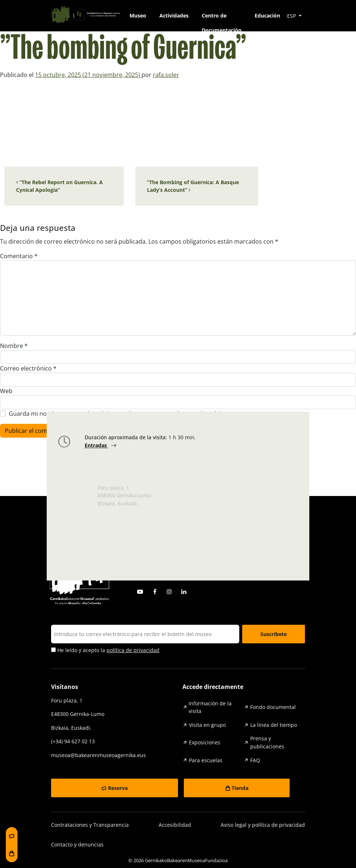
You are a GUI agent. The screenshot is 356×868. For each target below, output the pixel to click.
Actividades (174, 15)
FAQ (255, 760)
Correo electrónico (28, 368)
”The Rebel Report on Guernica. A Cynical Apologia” (59, 186)
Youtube (140, 592)
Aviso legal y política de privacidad (263, 825)
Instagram (169, 592)
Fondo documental (273, 707)
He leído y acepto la (105, 650)
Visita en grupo (207, 725)
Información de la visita (210, 707)
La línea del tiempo (274, 725)
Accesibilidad (175, 825)
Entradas (96, 447)
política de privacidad (133, 650)
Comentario (19, 256)
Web (6, 391)
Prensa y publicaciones (267, 742)
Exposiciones (205, 742)
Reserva (118, 788)
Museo (138, 15)
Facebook (155, 592)
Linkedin (184, 592)
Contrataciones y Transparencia (90, 825)
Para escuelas (206, 760)
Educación (267, 15)
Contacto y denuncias (77, 844)
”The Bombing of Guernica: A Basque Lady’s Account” (193, 186)
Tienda (240, 788)
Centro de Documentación (222, 18)
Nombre (14, 346)
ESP (292, 16)
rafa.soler (166, 75)
